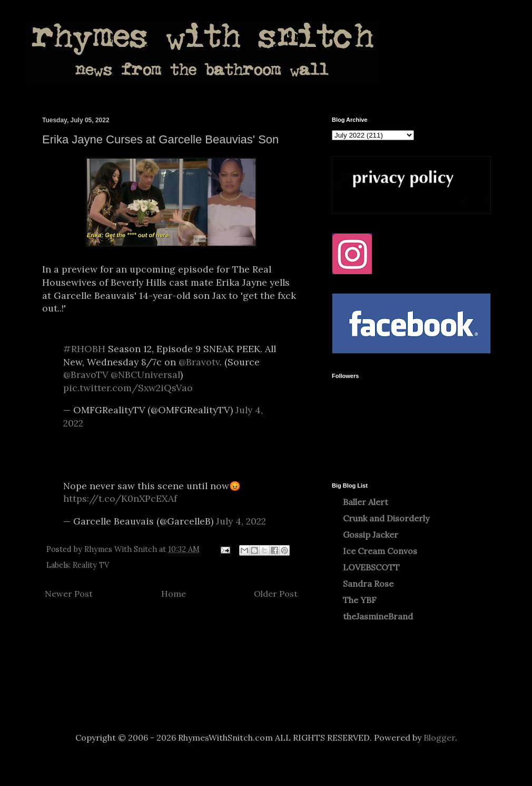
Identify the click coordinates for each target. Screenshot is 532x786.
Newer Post (69, 594)
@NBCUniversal (145, 375)
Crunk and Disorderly (386, 518)
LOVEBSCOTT (371, 567)
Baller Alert (366, 502)
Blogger (439, 738)
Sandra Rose (368, 584)
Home (174, 594)
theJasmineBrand (378, 616)
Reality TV (91, 565)
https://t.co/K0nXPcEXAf (120, 498)
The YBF (360, 600)
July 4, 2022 (241, 521)
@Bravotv (199, 362)
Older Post (276, 594)
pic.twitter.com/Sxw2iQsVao (128, 388)
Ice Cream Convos (380, 551)
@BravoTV (86, 375)
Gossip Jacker (371, 535)
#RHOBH (84, 349)
